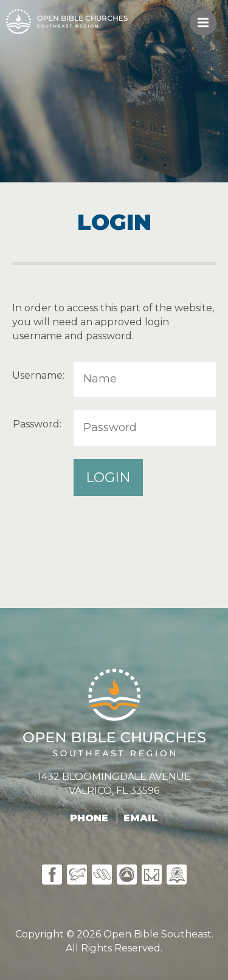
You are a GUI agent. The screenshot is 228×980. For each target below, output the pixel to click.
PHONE (89, 818)
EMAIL (141, 818)
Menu (207, 17)
